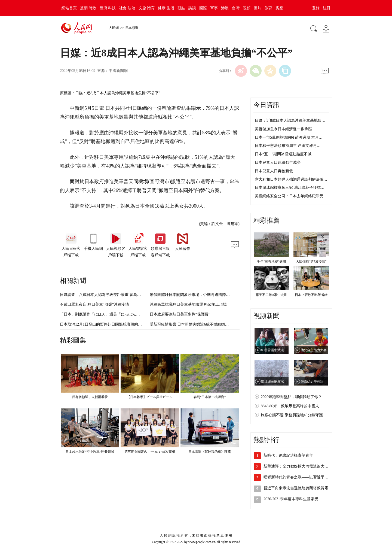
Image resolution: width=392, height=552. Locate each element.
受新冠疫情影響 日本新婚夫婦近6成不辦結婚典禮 (191, 324)
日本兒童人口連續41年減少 (278, 163)
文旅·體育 (147, 8)
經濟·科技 (108, 8)
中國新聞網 (118, 71)
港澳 (225, 8)
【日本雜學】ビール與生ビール (150, 397)
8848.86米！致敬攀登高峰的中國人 (290, 406)
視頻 (247, 8)
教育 (268, 8)
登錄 (316, 8)
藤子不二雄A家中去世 (272, 295)
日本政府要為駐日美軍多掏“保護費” (180, 314)
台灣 (236, 8)
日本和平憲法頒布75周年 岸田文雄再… (288, 146)
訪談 (192, 8)
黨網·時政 (88, 8)
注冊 (327, 8)
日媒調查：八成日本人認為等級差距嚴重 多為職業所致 (106, 295)
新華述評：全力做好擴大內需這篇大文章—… (302, 466)
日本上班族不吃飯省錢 (311, 295)
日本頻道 (132, 28)
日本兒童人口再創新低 (274, 171)
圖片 (258, 8)
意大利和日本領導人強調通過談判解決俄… (291, 179)
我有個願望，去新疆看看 (90, 397)
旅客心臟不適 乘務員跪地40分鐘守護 (292, 415)
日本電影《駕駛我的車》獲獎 (210, 452)
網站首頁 (69, 8)
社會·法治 (127, 8)
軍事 (214, 8)
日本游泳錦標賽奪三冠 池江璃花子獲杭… (290, 188)
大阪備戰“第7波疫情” (311, 262)
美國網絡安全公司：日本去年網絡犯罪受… (291, 196)
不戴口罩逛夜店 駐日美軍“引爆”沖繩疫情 (94, 304)
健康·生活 (166, 8)
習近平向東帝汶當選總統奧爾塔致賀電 (296, 488)
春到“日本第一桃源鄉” (210, 397)
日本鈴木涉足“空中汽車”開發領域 (90, 452)
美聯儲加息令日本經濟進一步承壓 (283, 129)
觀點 (181, 8)
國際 (203, 8)
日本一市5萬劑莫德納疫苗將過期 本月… (289, 137)
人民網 (114, 28)
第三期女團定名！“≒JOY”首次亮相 (150, 452)
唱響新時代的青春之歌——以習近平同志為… (302, 477)
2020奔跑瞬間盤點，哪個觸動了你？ (291, 397)
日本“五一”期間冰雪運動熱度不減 (283, 154)
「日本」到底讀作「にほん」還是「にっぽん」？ (102, 314)
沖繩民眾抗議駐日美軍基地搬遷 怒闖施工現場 (188, 304)
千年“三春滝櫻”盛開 (272, 262)
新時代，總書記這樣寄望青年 (288, 455)
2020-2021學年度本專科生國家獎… (293, 499)
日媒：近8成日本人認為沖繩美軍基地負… (290, 121)
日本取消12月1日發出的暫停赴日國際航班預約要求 (103, 324)
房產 (279, 8)
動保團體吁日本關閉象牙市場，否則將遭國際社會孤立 (195, 295)
